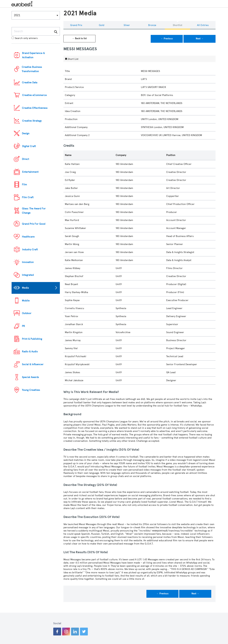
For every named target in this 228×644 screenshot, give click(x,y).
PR (23, 326)
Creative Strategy (32, 121)
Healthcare (28, 237)
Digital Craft (29, 146)
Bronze (152, 25)
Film (24, 185)
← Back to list (79, 38)
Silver (127, 25)
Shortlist (178, 25)
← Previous (167, 39)
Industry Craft (30, 250)
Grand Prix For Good (34, 224)
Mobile (26, 301)
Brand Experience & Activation (33, 55)
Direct (25, 159)
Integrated (28, 275)
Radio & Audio (30, 352)
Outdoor (27, 313)
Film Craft (28, 197)
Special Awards (30, 377)
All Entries (203, 25)
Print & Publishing (32, 339)
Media (25, 288)
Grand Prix (76, 25)
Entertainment (30, 172)
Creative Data (30, 83)
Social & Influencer (33, 364)
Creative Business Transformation (32, 69)
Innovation (28, 262)
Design (26, 133)
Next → (200, 39)
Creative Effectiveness (35, 108)
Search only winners (25, 38)
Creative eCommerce (34, 95)
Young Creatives (31, 390)
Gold (102, 25)
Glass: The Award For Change (34, 211)
